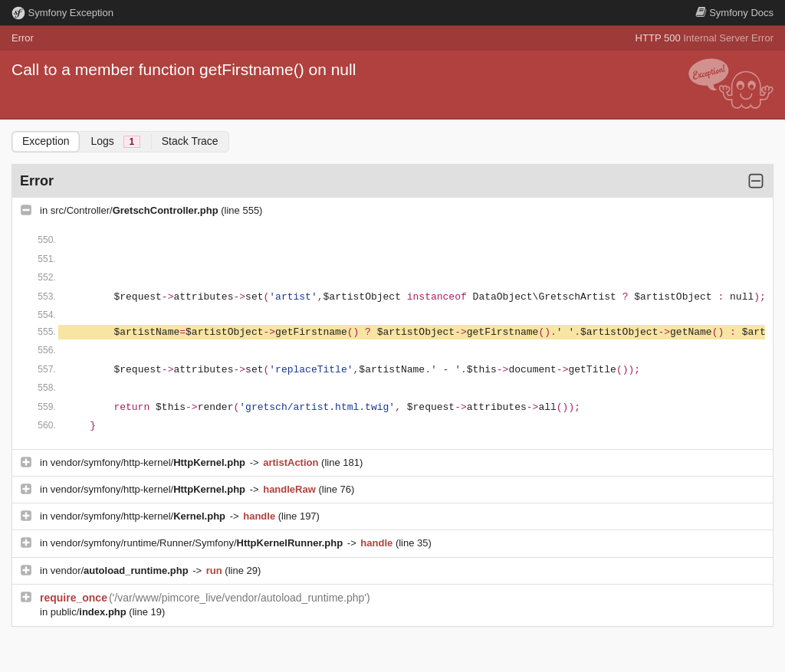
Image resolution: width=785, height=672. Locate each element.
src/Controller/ (136, 210)
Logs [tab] (115, 141)
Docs (734, 13)
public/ (90, 612)
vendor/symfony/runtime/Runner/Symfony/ (198, 543)
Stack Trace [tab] (190, 141)
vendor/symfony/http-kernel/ (149, 462)
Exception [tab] (46, 141)
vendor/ (121, 570)
